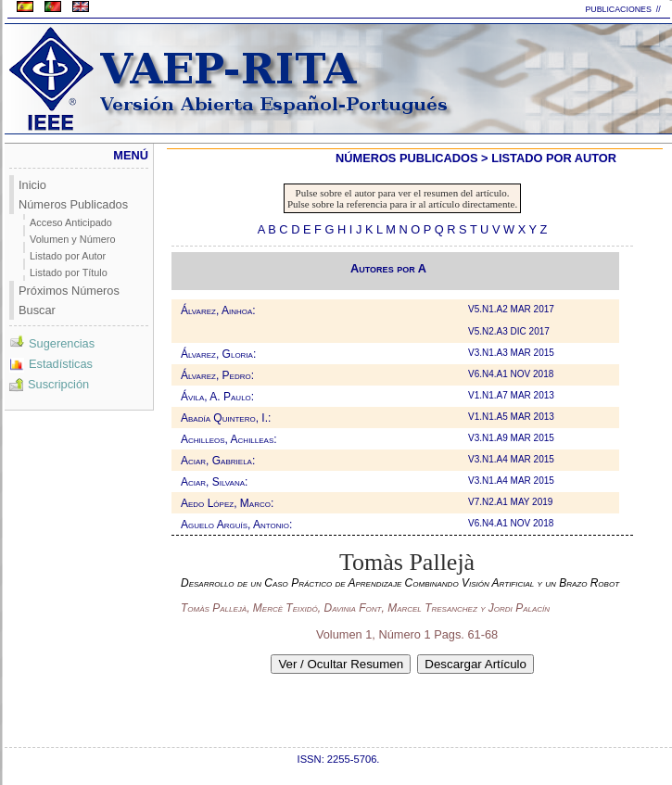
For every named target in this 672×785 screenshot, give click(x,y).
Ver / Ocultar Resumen (341, 664)
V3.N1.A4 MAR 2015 (513, 459)
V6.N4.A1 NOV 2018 (512, 374)
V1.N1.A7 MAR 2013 (513, 395)
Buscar (37, 310)
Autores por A (388, 268)
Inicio (32, 185)
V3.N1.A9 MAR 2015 (513, 438)
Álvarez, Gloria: (218, 354)
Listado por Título (69, 272)
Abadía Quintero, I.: (226, 418)
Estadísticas (51, 364)
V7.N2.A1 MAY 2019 (512, 502)
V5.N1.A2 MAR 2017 (513, 309)
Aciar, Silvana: (214, 482)
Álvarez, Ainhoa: (218, 310)
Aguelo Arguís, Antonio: (236, 525)
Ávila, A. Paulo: (217, 397)
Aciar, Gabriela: (218, 461)
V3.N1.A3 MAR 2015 (513, 353)
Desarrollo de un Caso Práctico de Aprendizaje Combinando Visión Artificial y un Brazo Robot (400, 583)
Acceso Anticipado (71, 222)
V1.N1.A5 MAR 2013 (513, 417)
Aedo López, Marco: (227, 503)
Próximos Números (69, 291)
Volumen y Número (72, 239)
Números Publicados (73, 204)
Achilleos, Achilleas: (229, 439)
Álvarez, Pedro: (217, 375)
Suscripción (49, 384)
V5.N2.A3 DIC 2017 (510, 331)
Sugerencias (52, 343)
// (659, 9)
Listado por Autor (68, 256)
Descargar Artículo (475, 664)
